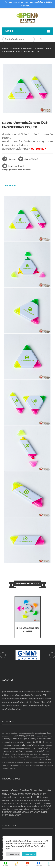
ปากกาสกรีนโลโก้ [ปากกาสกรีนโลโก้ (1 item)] (28, 751)
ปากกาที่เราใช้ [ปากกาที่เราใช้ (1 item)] (9, 745)
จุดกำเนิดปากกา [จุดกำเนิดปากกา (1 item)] (18, 739)
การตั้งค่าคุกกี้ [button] (13, 854)
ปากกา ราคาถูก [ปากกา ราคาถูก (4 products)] (13, 806)
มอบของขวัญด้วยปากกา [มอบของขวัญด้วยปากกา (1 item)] (37, 757)
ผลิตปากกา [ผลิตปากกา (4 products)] (7, 812)
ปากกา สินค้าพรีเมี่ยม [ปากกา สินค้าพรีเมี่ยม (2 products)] (21, 809)
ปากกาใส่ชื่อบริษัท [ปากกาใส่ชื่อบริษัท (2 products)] (34, 809)
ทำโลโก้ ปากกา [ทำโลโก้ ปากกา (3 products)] (25, 798)
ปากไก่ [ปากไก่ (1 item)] (27, 757)
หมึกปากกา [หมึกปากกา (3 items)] (45, 760)
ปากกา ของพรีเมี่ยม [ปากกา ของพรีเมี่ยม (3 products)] (19, 800)
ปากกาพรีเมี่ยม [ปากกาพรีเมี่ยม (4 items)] (30, 745)
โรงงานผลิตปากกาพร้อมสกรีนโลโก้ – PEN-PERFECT (29, 4)
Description (10, 186)
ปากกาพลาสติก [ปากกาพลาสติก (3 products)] (22, 803)
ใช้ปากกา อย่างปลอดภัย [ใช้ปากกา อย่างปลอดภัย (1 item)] (27, 765)
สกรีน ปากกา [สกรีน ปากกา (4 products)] (15, 815)
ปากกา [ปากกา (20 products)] (37, 797)
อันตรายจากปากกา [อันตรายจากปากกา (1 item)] (13, 765)
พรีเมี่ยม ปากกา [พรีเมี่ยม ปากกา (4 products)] (20, 812)
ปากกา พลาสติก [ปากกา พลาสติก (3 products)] (9, 803)
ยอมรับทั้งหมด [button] (29, 854)
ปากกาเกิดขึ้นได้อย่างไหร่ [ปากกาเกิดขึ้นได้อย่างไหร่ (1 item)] (25, 754)
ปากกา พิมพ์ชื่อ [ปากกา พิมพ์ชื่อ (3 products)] (35, 803)
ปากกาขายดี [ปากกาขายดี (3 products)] (32, 800)
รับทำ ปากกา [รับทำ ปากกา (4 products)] (34, 812)
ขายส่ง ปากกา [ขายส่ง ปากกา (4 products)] (25, 794)
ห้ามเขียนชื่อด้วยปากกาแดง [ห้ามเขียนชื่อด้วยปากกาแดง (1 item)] (39, 763)
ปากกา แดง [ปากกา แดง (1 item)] (38, 754)
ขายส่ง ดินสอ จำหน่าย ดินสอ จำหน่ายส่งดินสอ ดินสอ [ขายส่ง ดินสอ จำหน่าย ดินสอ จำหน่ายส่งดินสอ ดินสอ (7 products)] (26, 792)
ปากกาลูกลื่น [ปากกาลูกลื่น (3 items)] (16, 751)
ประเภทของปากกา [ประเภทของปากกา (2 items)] (19, 742)
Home (5, 49)
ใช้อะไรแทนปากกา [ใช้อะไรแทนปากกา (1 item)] (41, 765)
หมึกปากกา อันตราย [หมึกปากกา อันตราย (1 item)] (23, 763)
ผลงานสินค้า (15, 49)
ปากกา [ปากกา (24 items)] (38, 741)
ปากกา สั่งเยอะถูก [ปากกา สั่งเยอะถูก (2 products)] (8, 809)
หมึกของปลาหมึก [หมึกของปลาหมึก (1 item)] (34, 760)
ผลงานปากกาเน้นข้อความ (33, 49)
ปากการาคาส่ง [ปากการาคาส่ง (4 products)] (27, 806)
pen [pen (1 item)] (4, 733)
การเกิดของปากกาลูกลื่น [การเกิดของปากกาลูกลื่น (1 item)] (26, 733)
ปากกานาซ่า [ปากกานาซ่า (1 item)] (18, 745)
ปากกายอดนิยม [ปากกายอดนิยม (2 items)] (39, 748)
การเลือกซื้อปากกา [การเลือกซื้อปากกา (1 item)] (40, 733)
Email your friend (16, 166)
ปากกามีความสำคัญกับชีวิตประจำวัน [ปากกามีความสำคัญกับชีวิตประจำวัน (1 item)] (21, 748)
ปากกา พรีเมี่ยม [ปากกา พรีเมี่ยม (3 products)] (44, 800)
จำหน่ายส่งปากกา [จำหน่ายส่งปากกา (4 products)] (10, 798)
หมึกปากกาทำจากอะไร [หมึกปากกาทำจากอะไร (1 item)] (9, 763)
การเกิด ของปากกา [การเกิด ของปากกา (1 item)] (12, 733)
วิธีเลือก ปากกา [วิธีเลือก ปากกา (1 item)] (23, 760)
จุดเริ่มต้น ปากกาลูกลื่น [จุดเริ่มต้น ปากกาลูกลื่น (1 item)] (31, 739)
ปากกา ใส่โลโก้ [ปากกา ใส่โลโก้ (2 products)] (45, 809)
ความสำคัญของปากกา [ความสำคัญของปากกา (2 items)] (25, 736)
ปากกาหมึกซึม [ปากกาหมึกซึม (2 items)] (39, 751)
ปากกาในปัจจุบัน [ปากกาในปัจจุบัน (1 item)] (19, 757)
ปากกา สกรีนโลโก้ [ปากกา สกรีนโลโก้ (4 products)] (42, 806)
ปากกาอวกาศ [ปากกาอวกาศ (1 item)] (13, 754)
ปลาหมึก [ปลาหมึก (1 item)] (29, 742)
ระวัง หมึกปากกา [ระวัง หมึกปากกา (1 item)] (12, 760)
